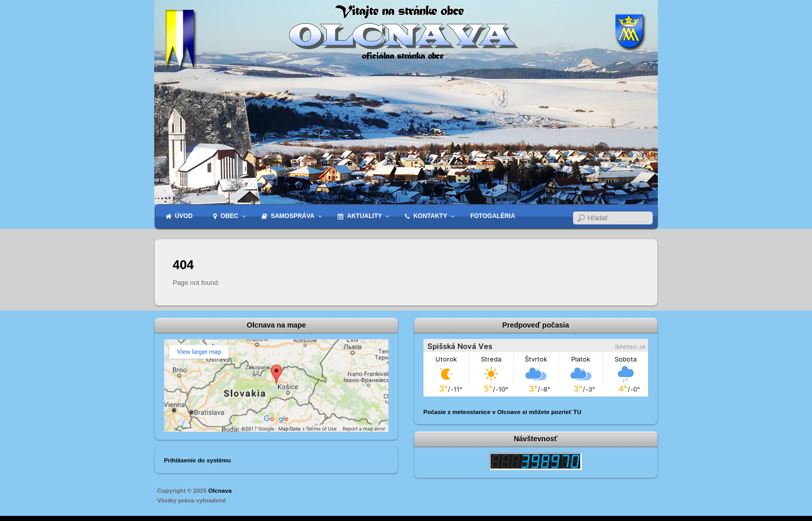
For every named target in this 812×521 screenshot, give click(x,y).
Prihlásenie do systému (197, 460)
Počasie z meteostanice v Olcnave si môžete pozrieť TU (502, 412)
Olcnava (220, 490)
